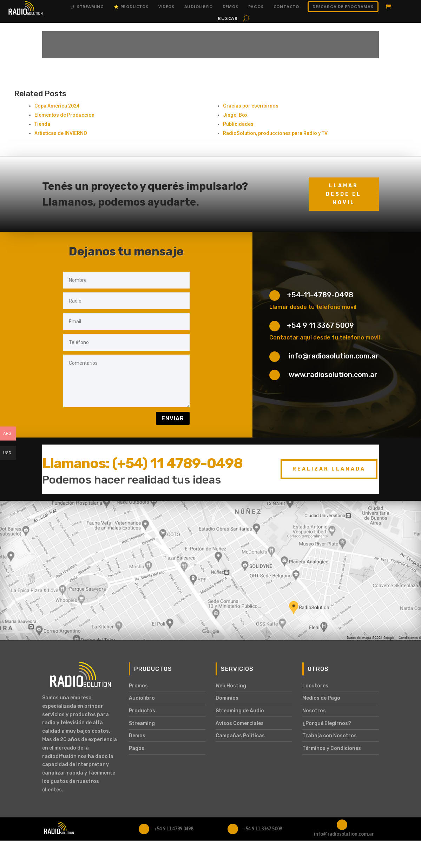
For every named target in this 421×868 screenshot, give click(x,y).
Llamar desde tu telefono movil (313, 307)
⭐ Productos (131, 7)
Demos (231, 7)
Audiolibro (199, 7)
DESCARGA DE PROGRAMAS (343, 7)
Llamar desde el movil (344, 194)
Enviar (173, 418)
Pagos (256, 7)
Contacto (286, 7)
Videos (166, 7)
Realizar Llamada (329, 469)
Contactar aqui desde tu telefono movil (325, 338)
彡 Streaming (88, 7)
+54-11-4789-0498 (320, 295)
